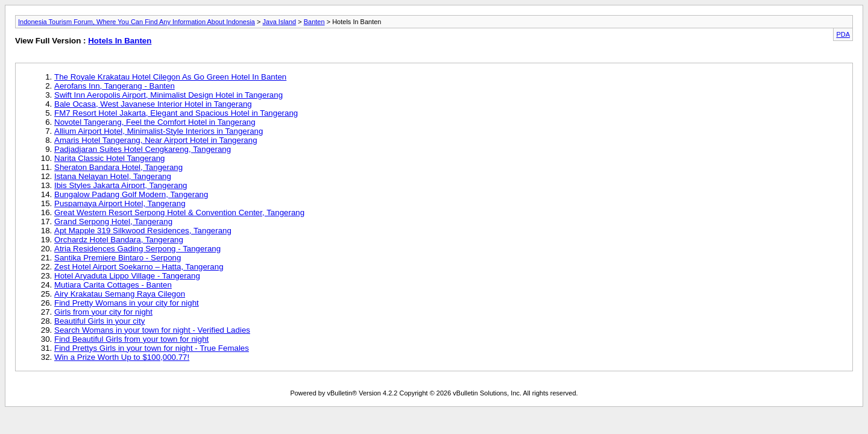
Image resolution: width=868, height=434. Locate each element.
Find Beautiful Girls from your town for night (131, 339)
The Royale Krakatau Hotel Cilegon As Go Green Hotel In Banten (170, 77)
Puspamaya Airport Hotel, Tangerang (120, 203)
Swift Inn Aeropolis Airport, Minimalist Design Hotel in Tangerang (168, 95)
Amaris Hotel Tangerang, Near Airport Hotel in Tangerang (156, 140)
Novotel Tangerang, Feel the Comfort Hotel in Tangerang (155, 122)
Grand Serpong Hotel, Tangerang (113, 222)
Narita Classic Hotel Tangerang (109, 158)
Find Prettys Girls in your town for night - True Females (152, 348)
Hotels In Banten (120, 41)
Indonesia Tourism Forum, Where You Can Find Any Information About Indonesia (137, 22)
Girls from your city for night (103, 312)
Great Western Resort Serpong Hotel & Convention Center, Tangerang (179, 212)
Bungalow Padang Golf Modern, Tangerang (131, 194)
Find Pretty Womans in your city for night (127, 303)
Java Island (280, 22)
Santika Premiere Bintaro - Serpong (118, 258)
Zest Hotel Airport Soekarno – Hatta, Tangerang (139, 267)
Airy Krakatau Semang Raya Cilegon (120, 294)
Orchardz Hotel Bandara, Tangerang (119, 240)
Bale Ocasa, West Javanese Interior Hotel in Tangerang (153, 104)
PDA (843, 34)
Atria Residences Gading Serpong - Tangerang (137, 249)
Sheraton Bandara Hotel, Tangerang (118, 167)
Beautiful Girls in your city (99, 321)
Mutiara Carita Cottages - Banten (113, 285)
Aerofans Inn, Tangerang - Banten (115, 86)
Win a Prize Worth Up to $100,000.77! (122, 357)
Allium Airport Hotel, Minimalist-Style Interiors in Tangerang (159, 131)
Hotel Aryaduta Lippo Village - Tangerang (127, 276)
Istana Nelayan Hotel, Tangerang (113, 176)
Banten (314, 22)
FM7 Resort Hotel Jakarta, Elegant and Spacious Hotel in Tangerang (176, 113)
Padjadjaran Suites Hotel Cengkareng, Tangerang (143, 149)
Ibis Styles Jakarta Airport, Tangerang (121, 185)
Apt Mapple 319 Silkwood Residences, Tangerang (143, 231)
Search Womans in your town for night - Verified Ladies (152, 330)
